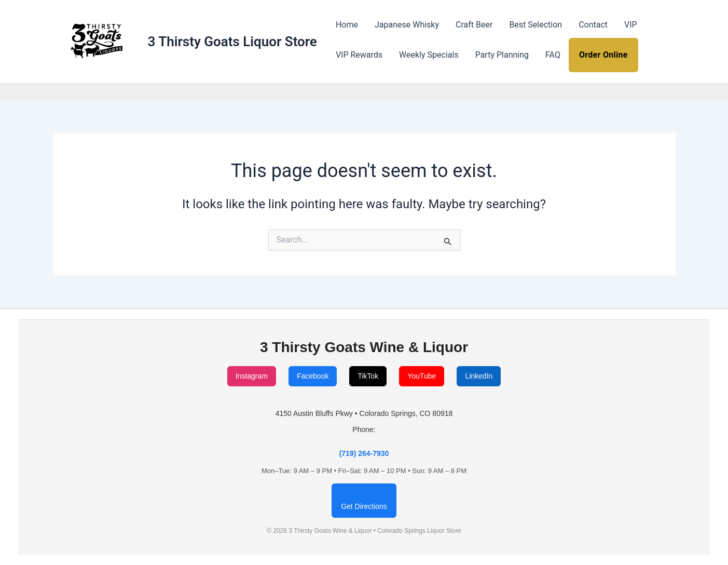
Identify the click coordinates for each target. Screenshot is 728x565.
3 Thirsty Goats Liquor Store (232, 42)
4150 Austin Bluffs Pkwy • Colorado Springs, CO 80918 (364, 413)
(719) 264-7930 (364, 453)
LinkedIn (479, 376)
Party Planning (502, 55)
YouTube (422, 376)
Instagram (252, 376)
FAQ (553, 55)
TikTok (368, 376)
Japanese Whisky (407, 25)
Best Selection (535, 25)
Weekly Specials (429, 55)
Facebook (313, 376)
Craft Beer (474, 25)
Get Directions (364, 506)
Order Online (603, 55)
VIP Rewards (359, 55)
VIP (631, 25)
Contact (593, 25)
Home (347, 25)
